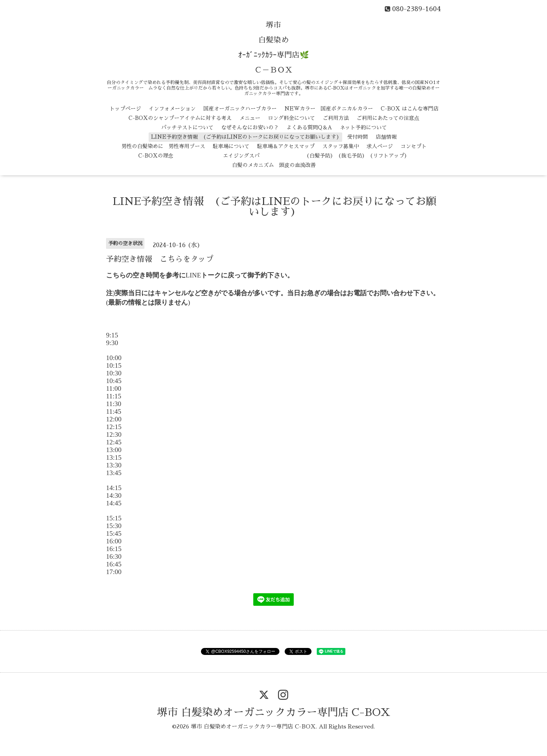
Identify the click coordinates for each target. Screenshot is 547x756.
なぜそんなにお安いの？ (250, 127)
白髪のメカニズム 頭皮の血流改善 (274, 165)
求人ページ (380, 146)
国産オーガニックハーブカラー (240, 109)
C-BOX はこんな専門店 (410, 109)
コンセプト (414, 146)
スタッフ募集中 (341, 146)
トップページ (125, 109)
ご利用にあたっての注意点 (388, 118)
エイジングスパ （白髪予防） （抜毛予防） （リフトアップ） (295, 156)
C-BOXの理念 (156, 156)
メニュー (250, 118)
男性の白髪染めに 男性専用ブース (163, 146)
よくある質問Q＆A (309, 127)
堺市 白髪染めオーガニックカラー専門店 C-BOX (274, 712)
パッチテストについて (187, 127)
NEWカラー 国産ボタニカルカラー (329, 109)
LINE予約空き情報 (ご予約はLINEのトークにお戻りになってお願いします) (245, 137)
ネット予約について (363, 127)
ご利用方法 (336, 118)
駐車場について (231, 146)
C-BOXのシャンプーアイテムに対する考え (180, 118)
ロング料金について (291, 118)
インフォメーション (172, 109)
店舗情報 (386, 137)
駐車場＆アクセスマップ (286, 146)
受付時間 (358, 137)
